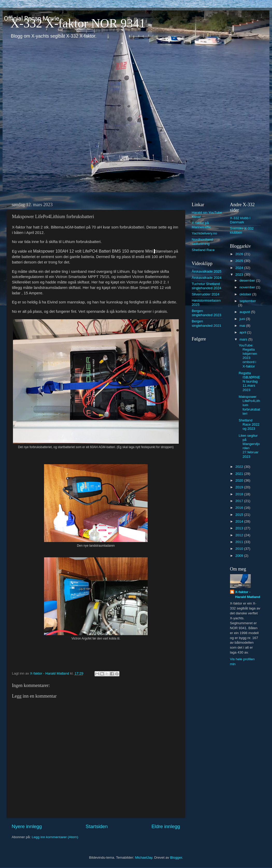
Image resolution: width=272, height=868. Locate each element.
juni (243, 319)
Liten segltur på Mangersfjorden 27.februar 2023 (249, 446)
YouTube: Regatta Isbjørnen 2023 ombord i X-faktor (248, 356)
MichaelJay (144, 857)
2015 (240, 515)
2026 (240, 254)
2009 (240, 556)
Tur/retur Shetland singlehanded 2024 (206, 286)
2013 (240, 528)
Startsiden (97, 826)
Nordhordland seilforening (202, 242)
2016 (240, 508)
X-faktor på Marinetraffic (201, 225)
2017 (240, 501)
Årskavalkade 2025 (207, 271)
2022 (240, 467)
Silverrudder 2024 (206, 294)
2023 (240, 275)
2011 (240, 542)
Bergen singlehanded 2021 (206, 323)
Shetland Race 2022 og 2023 (249, 424)
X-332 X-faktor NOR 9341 (78, 23)
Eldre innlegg (166, 826)
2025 (240, 261)
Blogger (176, 857)
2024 (240, 268)
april (243, 332)
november (248, 287)
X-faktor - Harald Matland (248, 594)
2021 (240, 474)
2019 (240, 487)
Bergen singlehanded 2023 (206, 313)
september (248, 301)
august (245, 312)
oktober (246, 294)
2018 (240, 494)
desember (248, 280)
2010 (240, 549)
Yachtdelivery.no (204, 233)
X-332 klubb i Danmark (240, 220)
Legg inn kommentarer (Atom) (55, 837)
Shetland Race (203, 250)
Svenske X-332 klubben (242, 230)
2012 (240, 535)
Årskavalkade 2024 (207, 278)
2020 (240, 480)
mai (243, 326)
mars (244, 339)
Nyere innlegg (27, 826)
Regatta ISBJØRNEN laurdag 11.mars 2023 (249, 381)
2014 (240, 521)
